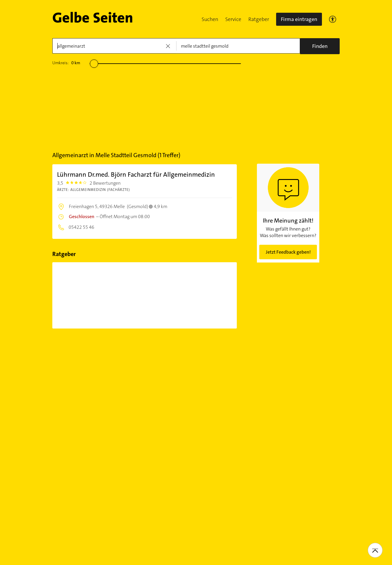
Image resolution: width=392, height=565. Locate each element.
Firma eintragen (299, 19)
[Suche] (320, 46)
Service (233, 19)
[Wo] (238, 46)
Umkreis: (66, 63)
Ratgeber (259, 19)
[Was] (114, 46)
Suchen (210, 19)
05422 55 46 (81, 227)
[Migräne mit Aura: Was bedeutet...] (145, 295)
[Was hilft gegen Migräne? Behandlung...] (204, 295)
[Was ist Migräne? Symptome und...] (85, 295)
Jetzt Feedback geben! (288, 252)
